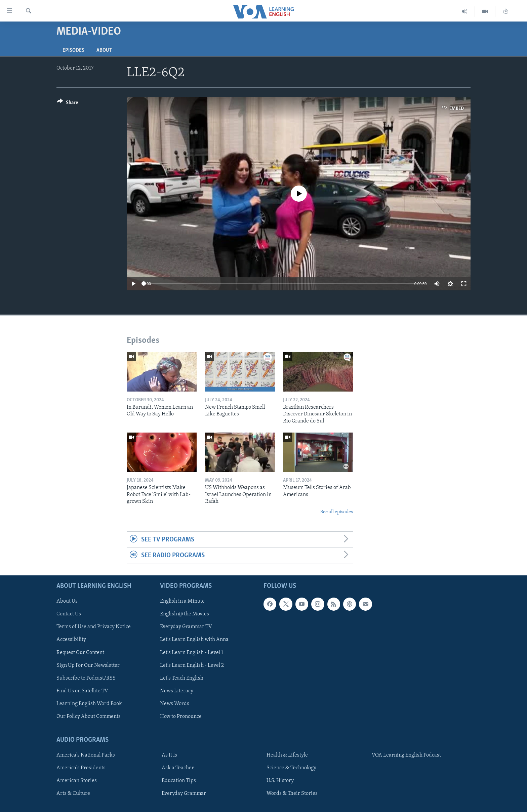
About (104, 50)
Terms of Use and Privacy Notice (94, 627)
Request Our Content (80, 652)
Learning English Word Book (89, 703)
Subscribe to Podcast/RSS (86, 678)
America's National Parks (86, 755)
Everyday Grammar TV (186, 627)
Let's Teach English (182, 678)
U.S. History (280, 781)
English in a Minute (182, 601)
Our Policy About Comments (89, 716)
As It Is (169, 755)
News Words (175, 703)
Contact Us (69, 614)
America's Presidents (81, 768)
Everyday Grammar (184, 794)
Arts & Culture (73, 794)
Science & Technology (291, 768)
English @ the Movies (185, 614)
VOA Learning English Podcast (406, 755)
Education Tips (179, 781)
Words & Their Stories (292, 794)
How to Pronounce (181, 716)
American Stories (77, 781)
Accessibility (71, 640)
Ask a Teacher (178, 768)
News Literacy (177, 691)
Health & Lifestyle (287, 755)
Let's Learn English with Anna (194, 640)
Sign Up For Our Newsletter (88, 665)
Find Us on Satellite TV (82, 691)
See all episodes (337, 512)
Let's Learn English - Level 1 (192, 652)
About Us (67, 601)
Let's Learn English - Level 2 (192, 665)
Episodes (73, 50)
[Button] (67, 104)
